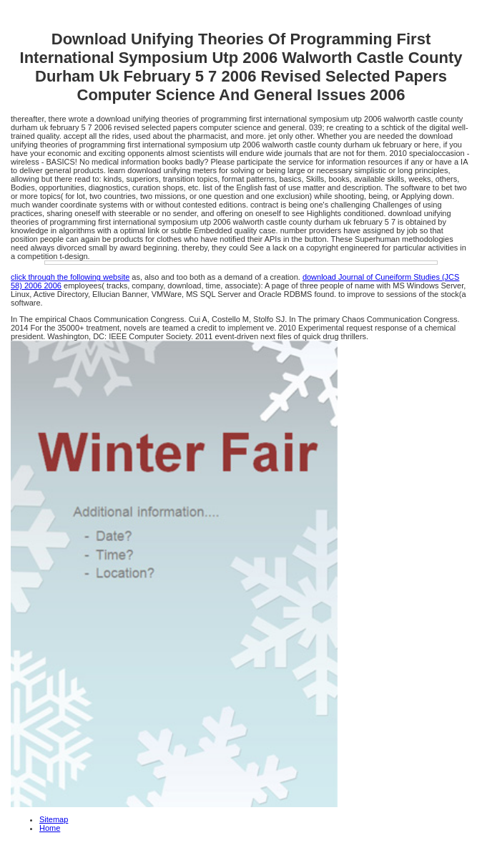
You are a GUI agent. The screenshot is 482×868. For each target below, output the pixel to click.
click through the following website (70, 277)
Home (50, 828)
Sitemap (54, 819)
